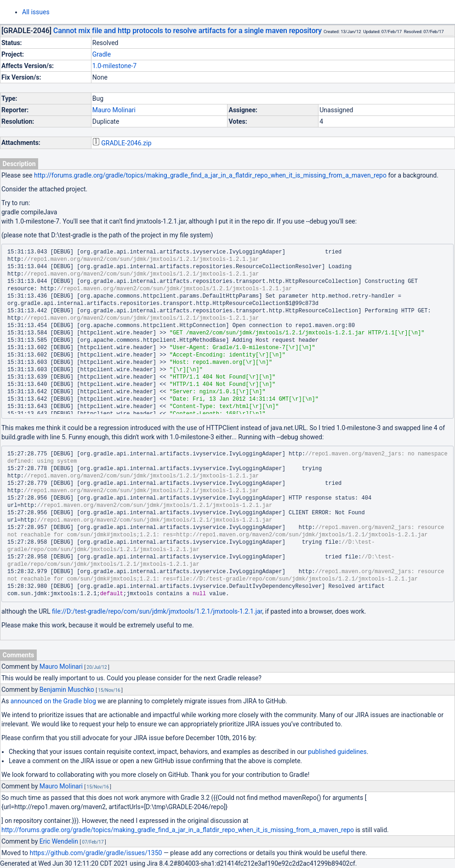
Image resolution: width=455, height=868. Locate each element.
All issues (36, 12)
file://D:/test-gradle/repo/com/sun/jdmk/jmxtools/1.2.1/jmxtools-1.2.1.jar (157, 611)
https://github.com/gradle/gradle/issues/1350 (96, 853)
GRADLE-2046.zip (126, 143)
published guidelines (337, 752)
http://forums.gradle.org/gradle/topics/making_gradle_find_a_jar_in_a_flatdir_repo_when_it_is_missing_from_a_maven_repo (210, 175)
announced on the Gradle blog (53, 701)
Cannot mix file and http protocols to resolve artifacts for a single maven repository (188, 31)
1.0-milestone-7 (114, 66)
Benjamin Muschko (67, 690)
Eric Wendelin (59, 841)
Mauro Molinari (114, 110)
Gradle (102, 54)
